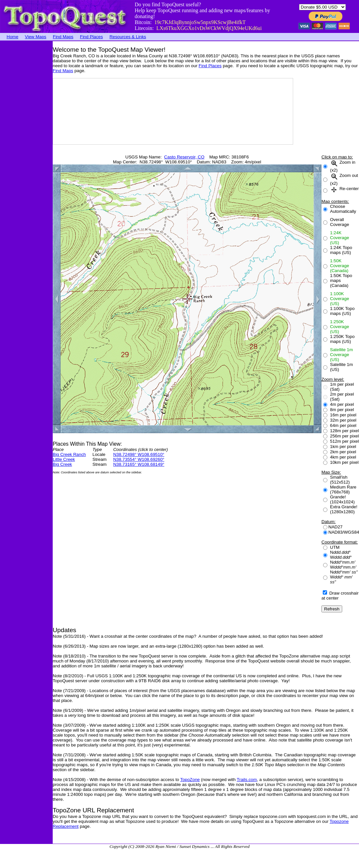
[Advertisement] (26, 140)
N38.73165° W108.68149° (139, 464)
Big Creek (62, 464)
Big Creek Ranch (69, 454)
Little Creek (64, 459)
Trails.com (247, 780)
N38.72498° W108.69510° (139, 454)
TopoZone (190, 780)
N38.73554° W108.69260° (139, 459)
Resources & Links (128, 37)
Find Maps (63, 37)
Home (13, 37)
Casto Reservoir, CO (184, 157)
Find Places (92, 37)
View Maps (36, 37)
